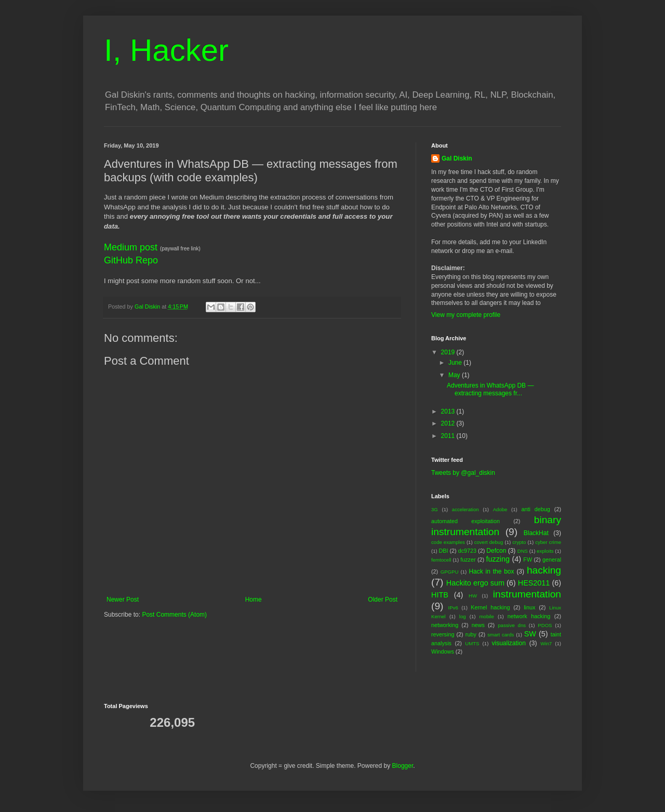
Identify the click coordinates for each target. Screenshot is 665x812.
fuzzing (498, 559)
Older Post (383, 600)
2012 (449, 423)
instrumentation (527, 594)
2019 (449, 352)
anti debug (535, 509)
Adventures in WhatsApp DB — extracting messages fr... (490, 389)
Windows (443, 651)
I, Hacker (166, 50)
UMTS (472, 643)
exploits (545, 551)
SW (530, 634)
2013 (449, 411)
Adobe (500, 509)
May (455, 375)
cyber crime (548, 542)
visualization (509, 643)
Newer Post (123, 600)
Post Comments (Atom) (174, 615)
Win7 (546, 643)
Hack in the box (491, 571)
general (552, 560)
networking (445, 625)
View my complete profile (466, 315)
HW (473, 596)
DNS (523, 551)
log (463, 616)
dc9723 (467, 551)
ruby (471, 634)
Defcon (496, 551)
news (478, 625)
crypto (519, 542)
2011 (449, 436)
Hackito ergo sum (475, 583)
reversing (443, 634)
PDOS (545, 625)
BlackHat (536, 533)
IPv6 (453, 608)
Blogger (403, 766)
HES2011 (534, 583)
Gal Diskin (457, 158)
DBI (443, 551)
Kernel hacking (490, 607)
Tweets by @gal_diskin (463, 473)
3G (435, 509)
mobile (487, 616)
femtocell (441, 560)
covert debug (489, 542)
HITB (440, 595)
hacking (544, 570)
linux (529, 607)
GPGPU (450, 572)
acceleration (465, 509)
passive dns (512, 625)
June (456, 363)
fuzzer (468, 560)
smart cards (501, 635)
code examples (448, 542)
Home (254, 600)
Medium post (131, 247)
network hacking (529, 616)
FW (528, 560)
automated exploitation (465, 521)
